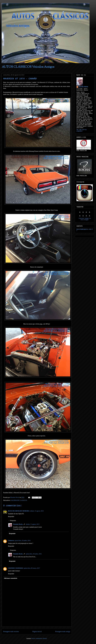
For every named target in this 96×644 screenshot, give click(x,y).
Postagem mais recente (11, 632)
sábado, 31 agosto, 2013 (37, 511)
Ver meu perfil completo (82, 130)
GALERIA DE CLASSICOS (19, 500)
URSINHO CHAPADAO (16, 568)
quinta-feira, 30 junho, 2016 (34, 554)
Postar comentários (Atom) (39, 638)
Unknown (11, 541)
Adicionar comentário (11, 578)
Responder (11, 517)
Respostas (13, 521)
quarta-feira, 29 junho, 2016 (22, 541)
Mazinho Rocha (18, 524)
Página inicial (37, 632)
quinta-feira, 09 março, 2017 (32, 568)
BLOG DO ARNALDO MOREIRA (19, 511)
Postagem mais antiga (63, 632)
